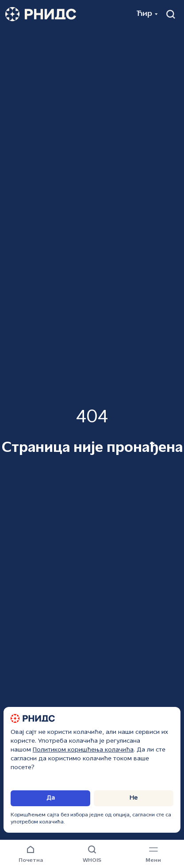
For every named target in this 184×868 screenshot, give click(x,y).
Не (134, 798)
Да (51, 798)
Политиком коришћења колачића (83, 750)
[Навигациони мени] (153, 855)
